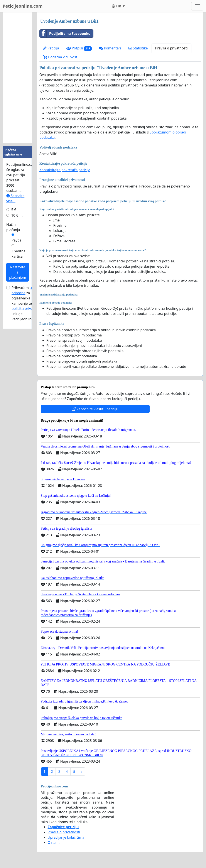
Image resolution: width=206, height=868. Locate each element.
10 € (15, 215)
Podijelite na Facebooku (65, 34)
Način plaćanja (13, 227)
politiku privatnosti (27, 309)
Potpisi (79, 48)
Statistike (138, 48)
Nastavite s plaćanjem (18, 272)
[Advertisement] (17, 78)
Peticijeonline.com (23, 6)
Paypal (17, 240)
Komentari (110, 48)
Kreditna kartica (19, 254)
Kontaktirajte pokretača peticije (65, 170)
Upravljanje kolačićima (66, 837)
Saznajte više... (15, 198)
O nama (54, 843)
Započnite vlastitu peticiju (95, 409)
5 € (14, 210)
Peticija (51, 48)
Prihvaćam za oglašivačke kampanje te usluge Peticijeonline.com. (27, 303)
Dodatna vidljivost (60, 57)
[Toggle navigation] (197, 6)
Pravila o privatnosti (171, 48)
